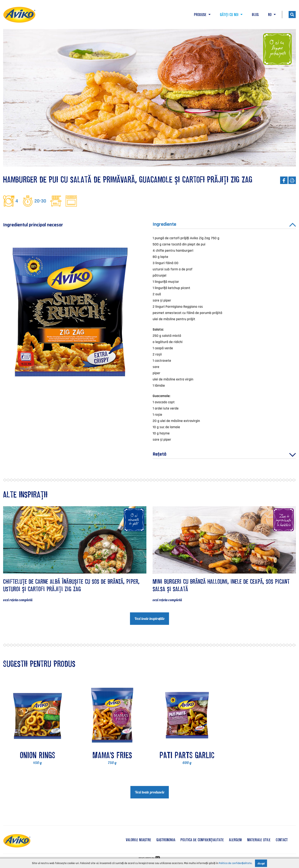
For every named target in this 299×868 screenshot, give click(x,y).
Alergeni (235, 840)
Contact (282, 840)
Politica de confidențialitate (202, 840)
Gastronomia (166, 840)
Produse (202, 15)
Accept (261, 863)
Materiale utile (259, 840)
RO (272, 15)
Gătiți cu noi (231, 15)
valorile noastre (138, 840)
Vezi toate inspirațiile (149, 619)
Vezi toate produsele (150, 792)
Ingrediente (224, 225)
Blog (255, 15)
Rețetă (224, 455)
